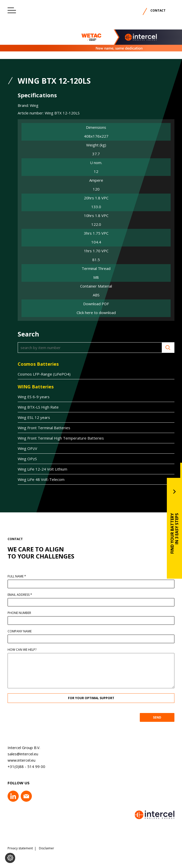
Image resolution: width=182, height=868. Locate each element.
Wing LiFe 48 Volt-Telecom (39, 479)
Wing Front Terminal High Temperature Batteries (59, 438)
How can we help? (24, 650)
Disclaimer (47, 848)
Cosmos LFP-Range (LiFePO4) (42, 374)
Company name (22, 631)
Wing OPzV (25, 448)
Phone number (21, 613)
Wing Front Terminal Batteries (42, 428)
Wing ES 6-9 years (32, 397)
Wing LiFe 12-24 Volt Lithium (40, 469)
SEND (159, 717)
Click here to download (96, 313)
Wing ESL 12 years (32, 417)
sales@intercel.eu (21, 754)
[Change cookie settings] (10, 858)
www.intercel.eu (19, 760)
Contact (158, 10)
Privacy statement (20, 848)
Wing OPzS (25, 459)
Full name (19, 576)
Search (166, 348)
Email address (22, 595)
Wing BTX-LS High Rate (36, 407)
